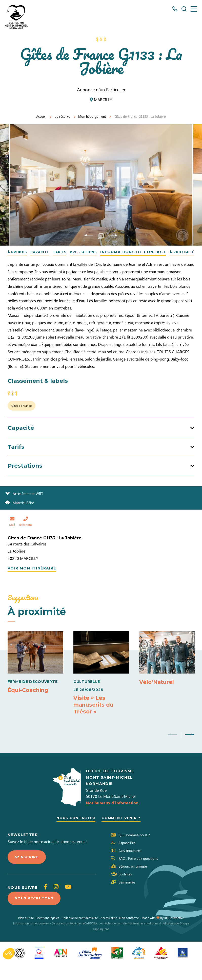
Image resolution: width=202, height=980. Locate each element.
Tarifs (66, 252)
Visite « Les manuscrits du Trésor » (95, 718)
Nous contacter (75, 832)
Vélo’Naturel (158, 695)
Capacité (43, 252)
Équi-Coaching (29, 703)
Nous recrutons (36, 914)
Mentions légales (48, 933)
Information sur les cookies (31, 939)
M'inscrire (27, 872)
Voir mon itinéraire (32, 581)
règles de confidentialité (120, 939)
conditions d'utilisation (159, 939)
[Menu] (194, 9)
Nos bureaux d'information (112, 817)
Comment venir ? (123, 832)
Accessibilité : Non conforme (120, 933)
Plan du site (26, 933)
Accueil (41, 116)
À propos (17, 252)
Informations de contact (146, 252)
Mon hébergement (92, 116)
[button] (9, 954)
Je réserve (63, 116)
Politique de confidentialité (80, 933)
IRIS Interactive (174, 933)
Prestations (93, 252)
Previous (88, 235)
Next (113, 235)
